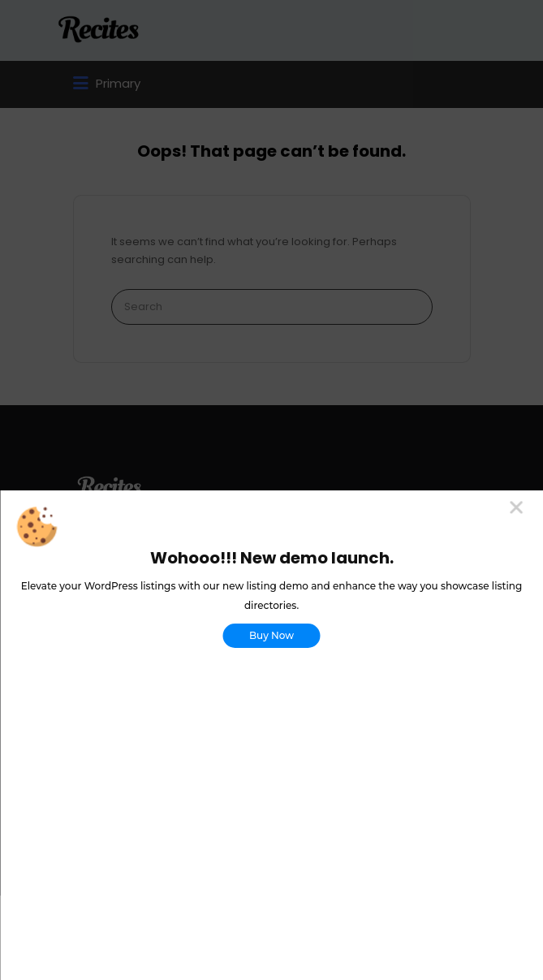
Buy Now (271, 635)
